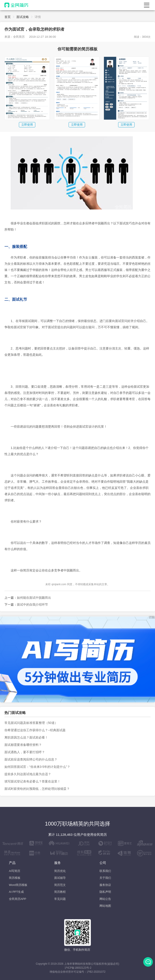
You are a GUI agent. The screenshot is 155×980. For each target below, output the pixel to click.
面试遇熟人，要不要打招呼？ (25, 752)
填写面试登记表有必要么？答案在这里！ (32, 781)
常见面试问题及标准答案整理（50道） (31, 723)
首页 (8, 17)
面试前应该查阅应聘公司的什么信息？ (31, 759)
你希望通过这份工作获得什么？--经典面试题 (35, 730)
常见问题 (60, 899)
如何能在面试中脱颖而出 (34, 598)
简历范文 (60, 885)
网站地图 (105, 906)
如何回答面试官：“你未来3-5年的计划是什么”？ (37, 767)
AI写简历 (15, 871)
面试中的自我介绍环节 (32, 605)
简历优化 (60, 871)
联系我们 (105, 871)
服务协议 (105, 885)
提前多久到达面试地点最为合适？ (28, 774)
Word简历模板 (18, 885)
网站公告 (105, 899)
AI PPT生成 (16, 892)
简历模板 (15, 878)
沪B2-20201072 (96, 972)
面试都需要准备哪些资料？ (23, 745)
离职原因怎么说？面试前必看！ (26, 737)
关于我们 (105, 878)
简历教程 (60, 892)
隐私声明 (105, 892)
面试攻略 (23, 17)
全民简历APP (18, 899)
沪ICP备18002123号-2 (78, 968)
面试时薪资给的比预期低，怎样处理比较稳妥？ (37, 789)
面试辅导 (60, 878)
